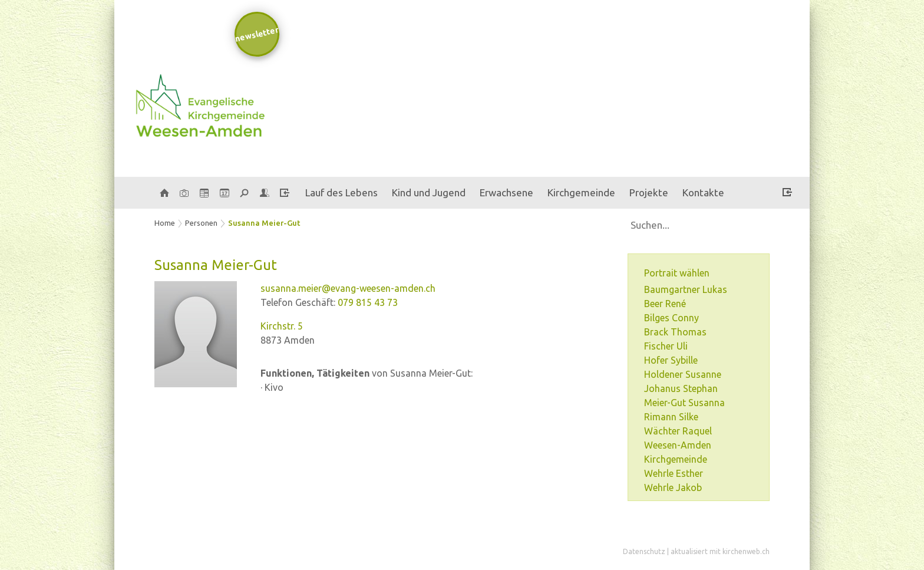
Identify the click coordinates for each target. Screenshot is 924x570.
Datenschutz (644, 551)
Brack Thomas (675, 332)
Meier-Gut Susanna (684, 403)
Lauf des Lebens (341, 192)
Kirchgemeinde (581, 192)
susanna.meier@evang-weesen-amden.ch (348, 288)
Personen (201, 223)
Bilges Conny (671, 318)
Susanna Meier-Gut (264, 223)
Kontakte (703, 192)
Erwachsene (506, 192)
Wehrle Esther (674, 473)
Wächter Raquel (678, 431)
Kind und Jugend (429, 192)
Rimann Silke (671, 417)
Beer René (665, 304)
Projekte (649, 192)
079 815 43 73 (368, 302)
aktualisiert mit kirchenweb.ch (720, 551)
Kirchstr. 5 (282, 326)
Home (165, 223)
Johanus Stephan (681, 388)
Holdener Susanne (683, 374)
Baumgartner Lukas (686, 289)
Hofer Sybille (671, 360)
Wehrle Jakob (673, 487)
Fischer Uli (666, 346)
